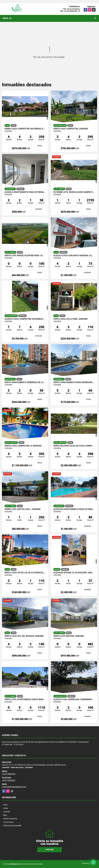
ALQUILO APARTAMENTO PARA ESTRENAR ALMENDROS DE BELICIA (25, 192)
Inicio (5, 805)
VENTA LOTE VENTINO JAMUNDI (69, 636)
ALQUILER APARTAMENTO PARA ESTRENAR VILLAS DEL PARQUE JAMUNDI (74, 509)
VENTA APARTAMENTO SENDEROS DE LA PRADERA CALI (25, 382)
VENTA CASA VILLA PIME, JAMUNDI (70, 319)
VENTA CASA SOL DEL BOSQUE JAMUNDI (24, 636)
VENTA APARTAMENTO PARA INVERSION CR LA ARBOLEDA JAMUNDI (74, 382)
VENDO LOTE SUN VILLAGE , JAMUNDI (22, 509)
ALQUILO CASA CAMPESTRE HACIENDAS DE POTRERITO (25, 319)
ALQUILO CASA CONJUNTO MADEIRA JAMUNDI (74, 256)
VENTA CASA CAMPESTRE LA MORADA (23, 446)
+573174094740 (71, 11)
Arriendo (7, 812)
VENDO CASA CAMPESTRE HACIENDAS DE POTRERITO (25, 129)
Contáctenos (8, 822)
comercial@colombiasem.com (14, 787)
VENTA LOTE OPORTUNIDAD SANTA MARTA (25, 699)
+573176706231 (73, 9)
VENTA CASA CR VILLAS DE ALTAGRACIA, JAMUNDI (25, 573)
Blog (5, 815)
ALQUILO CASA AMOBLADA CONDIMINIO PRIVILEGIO (74, 699)
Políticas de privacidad (12, 826)
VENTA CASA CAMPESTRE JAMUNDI (71, 129)
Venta (6, 808)
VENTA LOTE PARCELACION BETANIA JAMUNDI (25, 256)
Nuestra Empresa (10, 819)
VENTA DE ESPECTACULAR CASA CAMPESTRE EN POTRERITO (74, 446)
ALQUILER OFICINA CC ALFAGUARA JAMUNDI (74, 573)
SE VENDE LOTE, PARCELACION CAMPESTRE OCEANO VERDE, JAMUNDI (74, 192)
